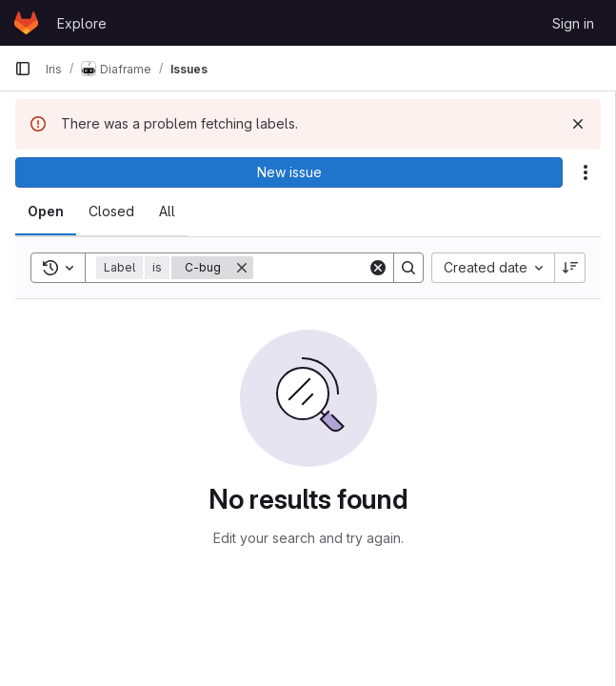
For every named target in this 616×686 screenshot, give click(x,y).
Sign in (573, 23)
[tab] (46, 212)
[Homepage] (26, 23)
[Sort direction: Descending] (570, 268)
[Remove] (242, 268)
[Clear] (378, 268)
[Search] (408, 268)
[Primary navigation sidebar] (23, 69)
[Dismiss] (578, 124)
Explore (82, 23)
